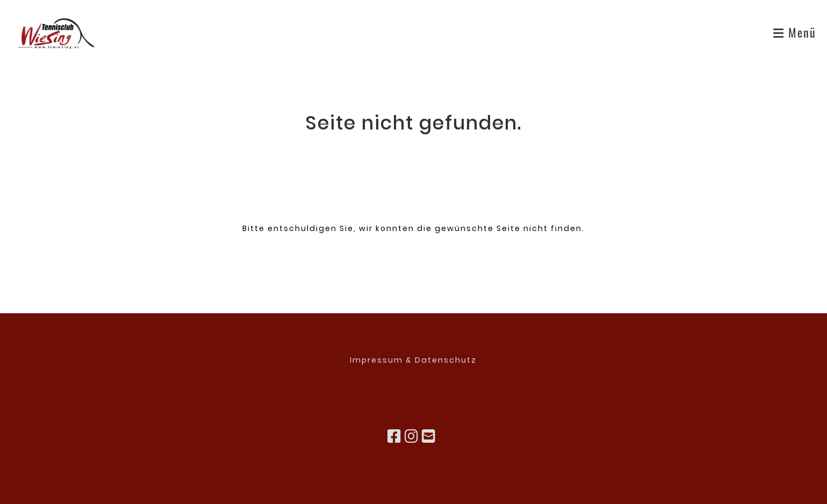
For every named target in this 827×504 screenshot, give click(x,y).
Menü (795, 32)
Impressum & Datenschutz (413, 360)
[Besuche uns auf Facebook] (395, 437)
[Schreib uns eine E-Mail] (429, 437)
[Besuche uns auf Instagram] (412, 437)
